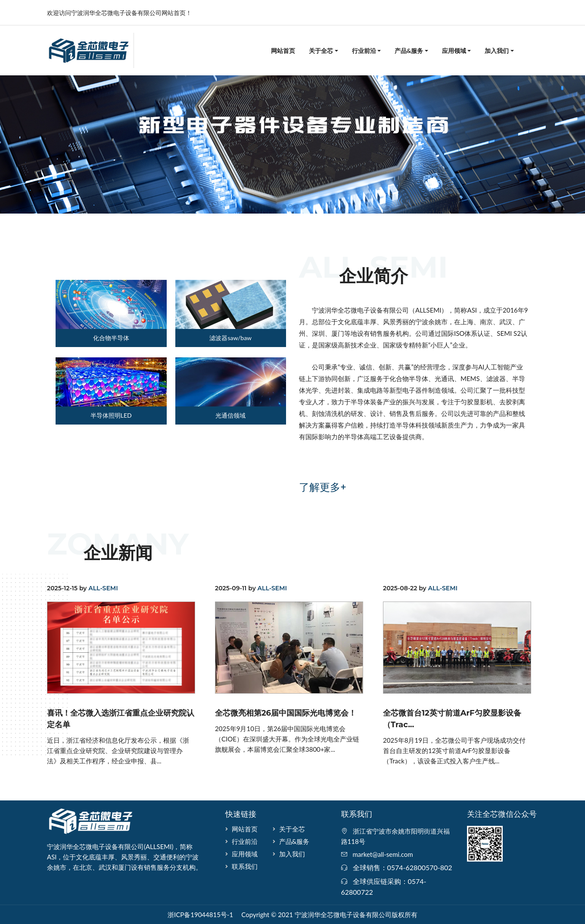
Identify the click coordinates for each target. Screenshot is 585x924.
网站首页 (283, 51)
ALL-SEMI (103, 588)
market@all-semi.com (383, 854)
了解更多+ (323, 487)
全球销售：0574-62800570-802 (403, 867)
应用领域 (454, 51)
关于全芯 (321, 51)
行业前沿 (364, 51)
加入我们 (497, 51)
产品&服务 (409, 51)
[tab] (107, 313)
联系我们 (245, 866)
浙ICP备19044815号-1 (200, 915)
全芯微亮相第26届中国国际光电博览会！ (286, 713)
